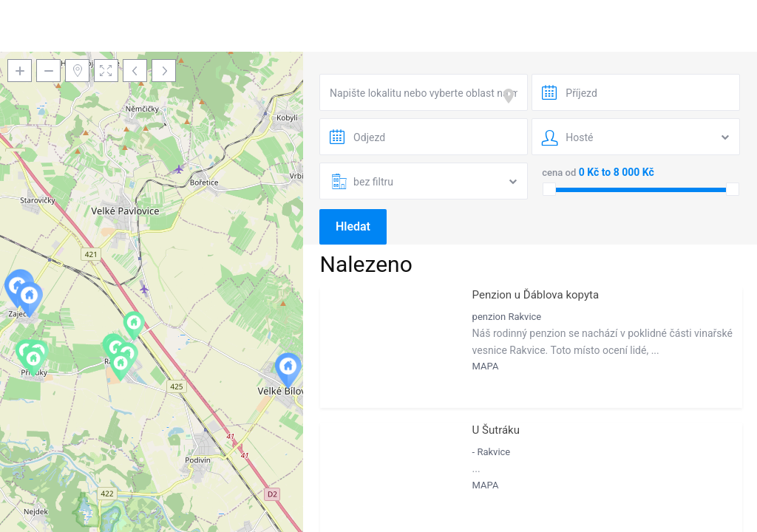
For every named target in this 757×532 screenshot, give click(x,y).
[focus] (512, 96)
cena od (559, 173)
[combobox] (424, 92)
